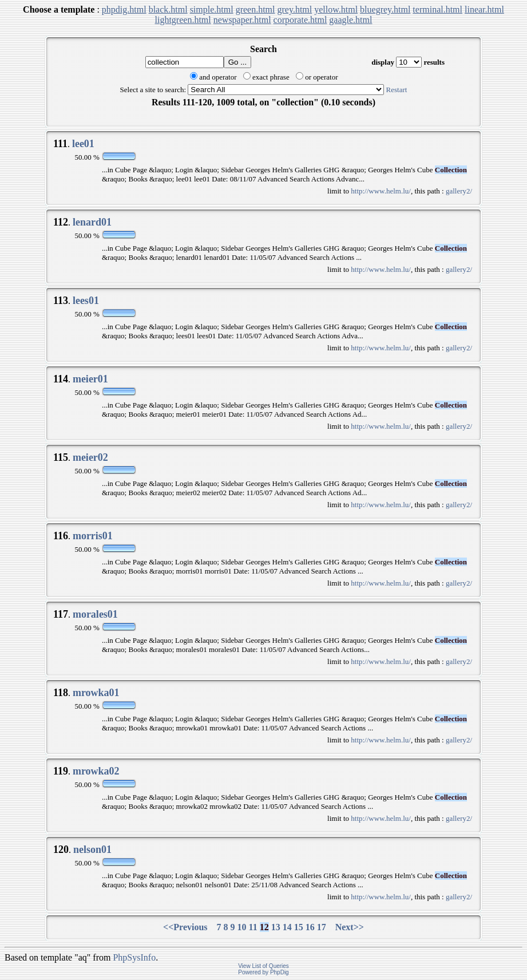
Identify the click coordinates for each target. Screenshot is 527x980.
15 (299, 927)
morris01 (93, 536)
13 (276, 927)
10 (242, 927)
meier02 (90, 457)
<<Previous (185, 927)
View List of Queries (263, 966)
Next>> (350, 927)
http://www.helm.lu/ (381, 191)
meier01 (90, 379)
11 (253, 927)
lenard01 (92, 222)
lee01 (83, 144)
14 (287, 927)
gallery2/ (459, 191)
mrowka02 (96, 771)
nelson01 (92, 849)
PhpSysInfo (134, 957)
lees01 (86, 301)
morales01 (95, 614)
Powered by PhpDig (263, 972)
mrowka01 (96, 693)
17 (322, 927)
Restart (397, 90)
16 (310, 927)
